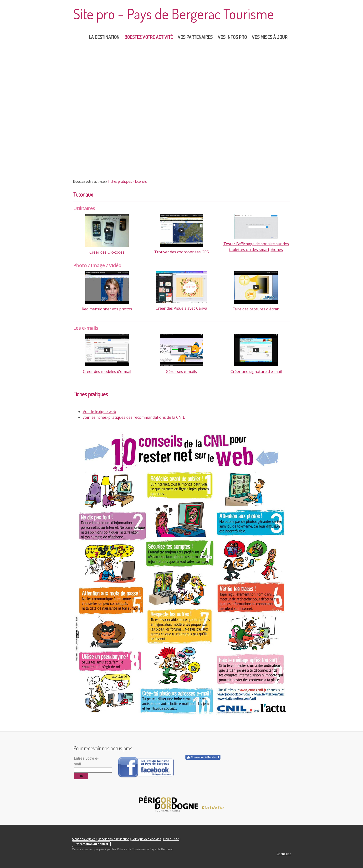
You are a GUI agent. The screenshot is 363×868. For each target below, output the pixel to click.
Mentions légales (84, 839)
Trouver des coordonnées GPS (181, 252)
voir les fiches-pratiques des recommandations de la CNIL (134, 417)
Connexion (284, 854)
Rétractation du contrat (91, 844)
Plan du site (171, 839)
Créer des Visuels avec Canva (181, 308)
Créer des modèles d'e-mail (107, 371)
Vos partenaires (195, 37)
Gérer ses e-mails (181, 371)
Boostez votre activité (149, 37)
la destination (104, 37)
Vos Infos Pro (232, 37)
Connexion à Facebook (203, 757)
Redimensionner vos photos (107, 309)
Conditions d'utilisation (114, 839)
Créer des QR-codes (107, 252)
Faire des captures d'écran (256, 309)
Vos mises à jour (270, 37)
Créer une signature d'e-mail (256, 371)
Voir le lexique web (99, 412)
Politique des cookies (146, 839)
